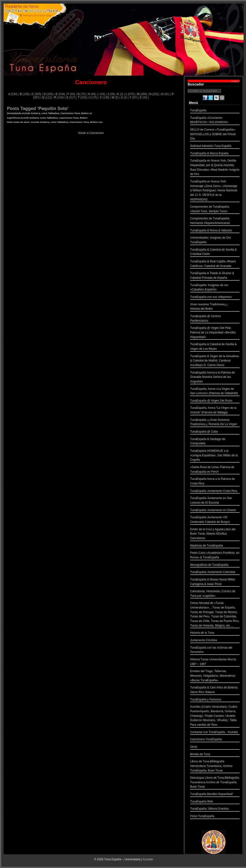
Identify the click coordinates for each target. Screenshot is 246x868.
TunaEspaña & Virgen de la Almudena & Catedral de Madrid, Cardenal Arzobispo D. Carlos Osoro (215, 361)
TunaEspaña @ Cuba (215, 432)
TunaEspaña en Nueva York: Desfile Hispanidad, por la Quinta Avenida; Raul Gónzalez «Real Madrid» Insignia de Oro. (215, 168)
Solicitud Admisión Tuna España (215, 147)
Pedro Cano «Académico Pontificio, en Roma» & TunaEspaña (215, 556)
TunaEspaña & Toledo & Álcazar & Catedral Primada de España (215, 276)
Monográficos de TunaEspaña (215, 565)
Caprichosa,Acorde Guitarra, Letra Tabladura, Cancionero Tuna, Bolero (47, 118)
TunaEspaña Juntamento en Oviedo (215, 511)
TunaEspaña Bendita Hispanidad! (215, 795)
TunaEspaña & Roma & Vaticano (215, 231)
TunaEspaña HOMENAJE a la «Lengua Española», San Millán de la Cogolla (215, 456)
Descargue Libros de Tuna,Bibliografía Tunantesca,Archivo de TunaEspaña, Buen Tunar (215, 783)
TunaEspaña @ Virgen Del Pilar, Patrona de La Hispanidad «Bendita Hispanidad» (215, 333)
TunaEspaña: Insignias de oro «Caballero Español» (215, 288)
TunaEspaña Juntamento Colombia (215, 573)
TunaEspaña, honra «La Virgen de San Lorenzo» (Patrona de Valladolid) (215, 392)
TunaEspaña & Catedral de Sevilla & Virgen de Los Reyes (215, 347)
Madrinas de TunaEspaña (215, 546)
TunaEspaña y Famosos (215, 700)
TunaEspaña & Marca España (215, 154)
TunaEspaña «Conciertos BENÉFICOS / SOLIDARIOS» (215, 121)
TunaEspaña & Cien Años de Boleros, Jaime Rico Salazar (215, 690)
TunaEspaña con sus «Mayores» (215, 298)
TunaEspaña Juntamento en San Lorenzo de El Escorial (215, 501)
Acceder (148, 859)
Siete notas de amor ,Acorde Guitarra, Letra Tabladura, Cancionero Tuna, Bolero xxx (55, 122)
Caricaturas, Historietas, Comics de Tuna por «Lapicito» (215, 594)
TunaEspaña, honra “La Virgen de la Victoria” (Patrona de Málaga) (215, 411)
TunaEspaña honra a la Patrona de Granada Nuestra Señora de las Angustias (215, 378)
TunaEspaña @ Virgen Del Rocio (215, 401)
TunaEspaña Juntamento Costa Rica (215, 491)
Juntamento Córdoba (215, 641)
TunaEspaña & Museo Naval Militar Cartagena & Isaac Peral (215, 582)
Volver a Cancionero (91, 133)
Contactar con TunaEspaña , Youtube (215, 733)
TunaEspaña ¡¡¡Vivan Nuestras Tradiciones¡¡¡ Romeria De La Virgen (215, 423)
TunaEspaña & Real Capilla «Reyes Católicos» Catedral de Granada (215, 264)
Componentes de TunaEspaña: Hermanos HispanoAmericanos (215, 221)
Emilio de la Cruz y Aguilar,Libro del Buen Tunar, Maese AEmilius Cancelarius (215, 534)
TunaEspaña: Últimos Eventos (215, 809)
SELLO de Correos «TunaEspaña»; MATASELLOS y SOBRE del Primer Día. (215, 135)
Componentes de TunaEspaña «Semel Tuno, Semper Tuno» (215, 209)
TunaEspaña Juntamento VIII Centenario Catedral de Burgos (215, 520)
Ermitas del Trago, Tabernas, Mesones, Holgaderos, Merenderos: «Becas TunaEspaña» (215, 676)
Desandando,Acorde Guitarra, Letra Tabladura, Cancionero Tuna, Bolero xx (50, 113)
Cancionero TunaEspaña (215, 740)
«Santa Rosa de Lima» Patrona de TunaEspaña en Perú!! (215, 470)
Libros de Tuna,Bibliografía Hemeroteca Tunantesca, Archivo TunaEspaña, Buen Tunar (215, 766)
